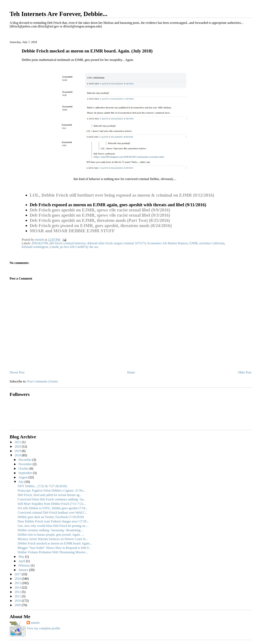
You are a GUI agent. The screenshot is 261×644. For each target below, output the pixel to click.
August (23, 477)
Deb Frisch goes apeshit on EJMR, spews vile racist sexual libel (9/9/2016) (100, 210)
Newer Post (17, 372)
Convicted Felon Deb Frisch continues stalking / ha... (52, 499)
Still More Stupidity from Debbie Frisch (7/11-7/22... (52, 504)
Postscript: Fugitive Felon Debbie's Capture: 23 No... (52, 491)
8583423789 (40, 243)
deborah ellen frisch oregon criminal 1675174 (117, 243)
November (26, 464)
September (26, 473)
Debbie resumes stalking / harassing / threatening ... (51, 530)
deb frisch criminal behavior (67, 243)
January (24, 570)
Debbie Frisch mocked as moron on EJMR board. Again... (55, 543)
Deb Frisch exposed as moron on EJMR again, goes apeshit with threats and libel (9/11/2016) (118, 205)
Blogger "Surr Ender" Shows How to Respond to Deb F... (54, 548)
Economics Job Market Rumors (168, 243)
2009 (18, 605)
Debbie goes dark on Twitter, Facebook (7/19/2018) (51, 517)
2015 (18, 583)
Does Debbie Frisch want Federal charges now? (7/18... (53, 521)
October (24, 468)
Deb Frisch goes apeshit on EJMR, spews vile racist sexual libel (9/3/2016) (100, 215)
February (25, 565)
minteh (35, 623)
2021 (18, 442)
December (25, 460)
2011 (18, 596)
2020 (18, 446)
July (22, 482)
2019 (18, 451)
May (22, 557)
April (22, 561)
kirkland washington (35, 247)
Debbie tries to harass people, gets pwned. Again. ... (51, 535)
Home (131, 372)
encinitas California (212, 243)
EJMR (194, 243)
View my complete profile (43, 628)
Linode (54, 247)
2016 (18, 579)
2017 (18, 574)
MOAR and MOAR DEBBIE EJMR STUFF (72, 231)
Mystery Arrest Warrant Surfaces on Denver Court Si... (53, 539)
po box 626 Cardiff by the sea (79, 247)
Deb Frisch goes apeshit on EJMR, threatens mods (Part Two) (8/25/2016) (100, 220)
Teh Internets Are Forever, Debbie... (59, 14)
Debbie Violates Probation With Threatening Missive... (53, 552)
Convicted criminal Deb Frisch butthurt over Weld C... (53, 513)
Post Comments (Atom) (42, 381)
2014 (18, 587)
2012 (18, 592)
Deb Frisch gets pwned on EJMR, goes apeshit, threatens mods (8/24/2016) (101, 226)
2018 (18, 455)
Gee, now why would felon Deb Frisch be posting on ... (53, 526)
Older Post (245, 372)
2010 (18, 601)
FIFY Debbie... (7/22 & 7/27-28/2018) (42, 486)
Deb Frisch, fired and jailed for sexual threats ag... (50, 495)
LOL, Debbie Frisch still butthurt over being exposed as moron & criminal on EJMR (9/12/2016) (122, 195)
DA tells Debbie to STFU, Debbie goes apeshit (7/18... (53, 508)
